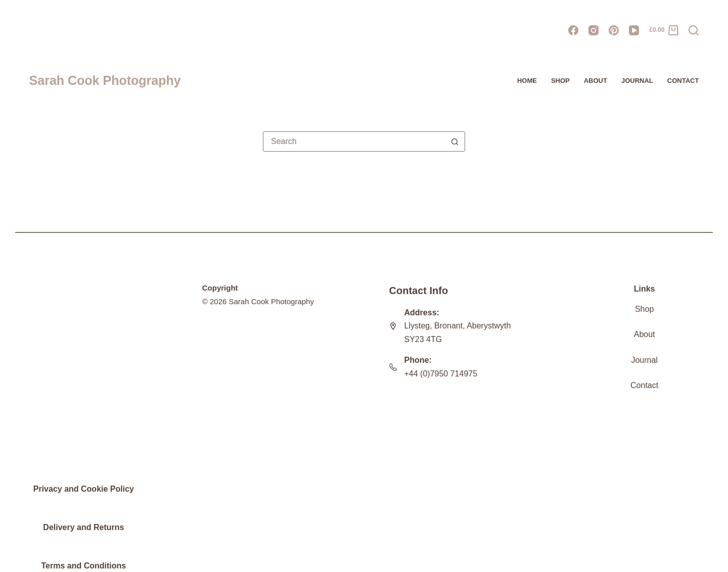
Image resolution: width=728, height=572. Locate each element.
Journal (644, 360)
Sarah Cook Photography (105, 80)
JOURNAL (637, 81)
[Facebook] (573, 30)
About (596, 81)
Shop (560, 81)
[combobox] (354, 141)
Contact (683, 81)
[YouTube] (634, 30)
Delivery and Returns (83, 527)
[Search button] (455, 141)
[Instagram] (594, 30)
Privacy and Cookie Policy (84, 489)
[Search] (694, 30)
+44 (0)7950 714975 (441, 374)
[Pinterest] (614, 30)
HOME (527, 81)
